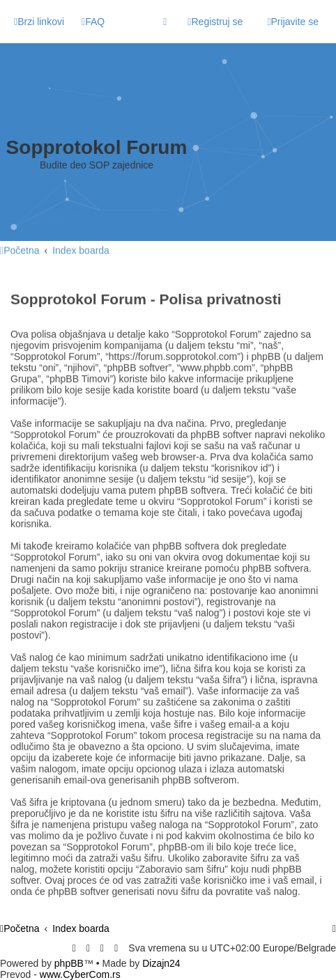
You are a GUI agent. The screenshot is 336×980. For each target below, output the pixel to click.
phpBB (69, 963)
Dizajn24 (161, 963)
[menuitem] (93, 22)
